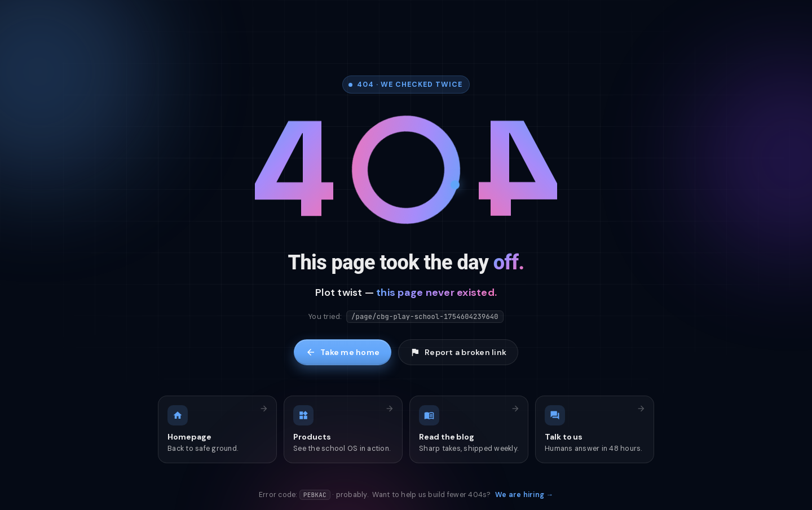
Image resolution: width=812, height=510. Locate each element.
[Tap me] (406, 172)
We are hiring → (524, 495)
